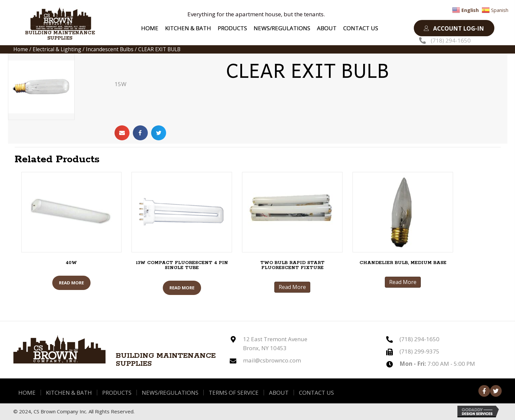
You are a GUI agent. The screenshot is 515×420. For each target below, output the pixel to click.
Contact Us (316, 393)
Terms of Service (234, 393)
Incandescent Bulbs (110, 49)
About (279, 393)
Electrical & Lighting (57, 49)
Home (21, 49)
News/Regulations (170, 393)
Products (117, 393)
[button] (454, 28)
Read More (71, 283)
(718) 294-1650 (451, 40)
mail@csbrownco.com (272, 360)
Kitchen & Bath (69, 393)
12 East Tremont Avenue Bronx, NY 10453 (275, 344)
